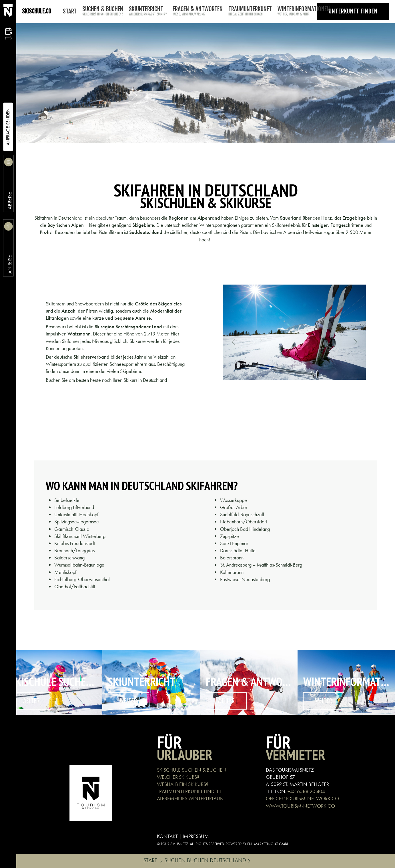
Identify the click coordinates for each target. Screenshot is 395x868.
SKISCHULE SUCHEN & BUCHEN (192, 770)
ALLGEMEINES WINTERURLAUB (190, 798)
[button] (234, 342)
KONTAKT (167, 836)
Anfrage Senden (8, 127)
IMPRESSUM (196, 836)
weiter (31, 701)
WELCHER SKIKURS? (178, 777)
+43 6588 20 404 (306, 791)
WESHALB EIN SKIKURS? (183, 784)
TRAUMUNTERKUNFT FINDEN (189, 791)
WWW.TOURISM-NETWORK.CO (300, 806)
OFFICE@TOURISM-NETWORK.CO (302, 798)
